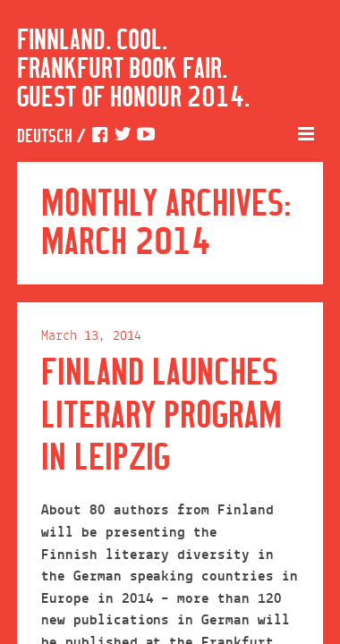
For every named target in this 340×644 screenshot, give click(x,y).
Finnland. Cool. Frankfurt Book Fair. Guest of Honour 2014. (133, 70)
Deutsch (45, 137)
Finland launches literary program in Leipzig (161, 416)
